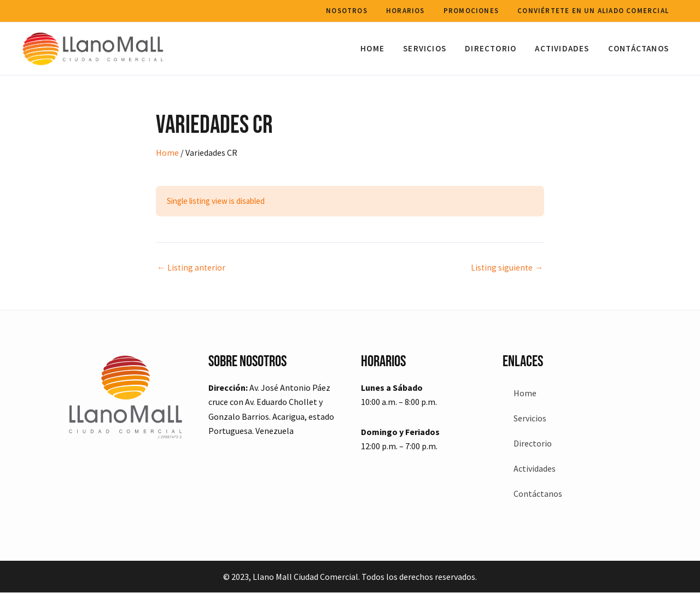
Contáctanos (640, 48)
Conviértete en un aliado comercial (594, 11)
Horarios (411, 11)
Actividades (566, 48)
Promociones (474, 11)
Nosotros (355, 11)
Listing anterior (192, 267)
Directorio (497, 48)
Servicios (433, 48)
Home (383, 48)
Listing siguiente (506, 267)
